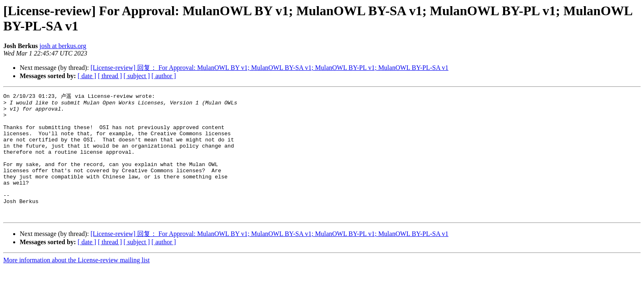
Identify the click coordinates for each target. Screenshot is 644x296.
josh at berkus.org (63, 46)
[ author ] (164, 76)
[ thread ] (110, 76)
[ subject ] (137, 76)
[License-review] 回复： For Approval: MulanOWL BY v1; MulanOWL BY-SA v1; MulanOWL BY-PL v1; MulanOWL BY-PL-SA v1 (269, 68)
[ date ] (87, 76)
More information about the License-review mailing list (76, 284)
